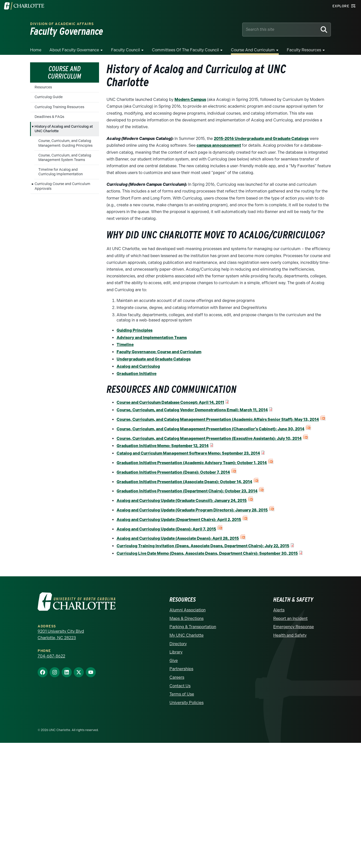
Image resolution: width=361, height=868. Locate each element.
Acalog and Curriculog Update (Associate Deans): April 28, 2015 (178, 538)
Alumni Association (188, 610)
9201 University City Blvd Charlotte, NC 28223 (61, 635)
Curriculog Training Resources (59, 107)
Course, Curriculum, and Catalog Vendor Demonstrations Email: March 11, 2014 (192, 410)
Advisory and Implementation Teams (152, 338)
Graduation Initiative (137, 374)
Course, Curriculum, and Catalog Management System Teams (65, 158)
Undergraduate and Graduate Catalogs (154, 359)
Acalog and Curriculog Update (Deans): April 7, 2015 (166, 529)
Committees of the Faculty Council (185, 50)
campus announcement (219, 145)
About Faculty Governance (74, 50)
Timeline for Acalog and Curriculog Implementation (61, 172)
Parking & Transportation (193, 627)
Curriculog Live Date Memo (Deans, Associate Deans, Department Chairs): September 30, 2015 (207, 553)
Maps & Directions (187, 619)
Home (36, 50)
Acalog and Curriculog (138, 366)
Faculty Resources (304, 50)
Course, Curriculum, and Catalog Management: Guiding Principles (65, 143)
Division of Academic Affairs (62, 24)
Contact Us (180, 686)
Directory (178, 644)
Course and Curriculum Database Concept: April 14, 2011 (170, 402)
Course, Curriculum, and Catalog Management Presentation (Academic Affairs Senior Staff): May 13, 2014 (218, 419)
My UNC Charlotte (187, 635)
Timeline (125, 345)
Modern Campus (190, 100)
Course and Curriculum (253, 50)
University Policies (187, 703)
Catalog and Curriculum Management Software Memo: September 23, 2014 (188, 453)
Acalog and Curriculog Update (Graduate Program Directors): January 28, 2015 (192, 510)
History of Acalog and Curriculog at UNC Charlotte (64, 129)
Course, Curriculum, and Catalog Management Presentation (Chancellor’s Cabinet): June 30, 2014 (210, 429)
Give (174, 661)
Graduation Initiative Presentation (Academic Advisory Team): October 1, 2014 (192, 463)
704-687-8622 (51, 656)
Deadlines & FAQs (49, 117)
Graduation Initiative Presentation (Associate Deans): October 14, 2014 (184, 482)
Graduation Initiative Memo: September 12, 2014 (163, 446)
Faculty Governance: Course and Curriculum (159, 352)
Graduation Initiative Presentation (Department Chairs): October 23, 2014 (187, 491)
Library (176, 652)
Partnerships (181, 669)
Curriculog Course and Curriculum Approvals (62, 186)
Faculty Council (125, 50)
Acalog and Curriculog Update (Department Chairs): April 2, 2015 (179, 520)
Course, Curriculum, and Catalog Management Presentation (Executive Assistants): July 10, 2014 (209, 439)
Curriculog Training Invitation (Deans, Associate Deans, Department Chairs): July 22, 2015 (203, 546)
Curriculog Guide (49, 97)
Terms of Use (182, 694)
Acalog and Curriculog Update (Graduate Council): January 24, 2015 (182, 501)
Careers (177, 677)
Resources (43, 87)
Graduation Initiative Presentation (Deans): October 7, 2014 (173, 472)
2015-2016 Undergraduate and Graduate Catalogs (261, 139)
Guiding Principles (134, 330)
